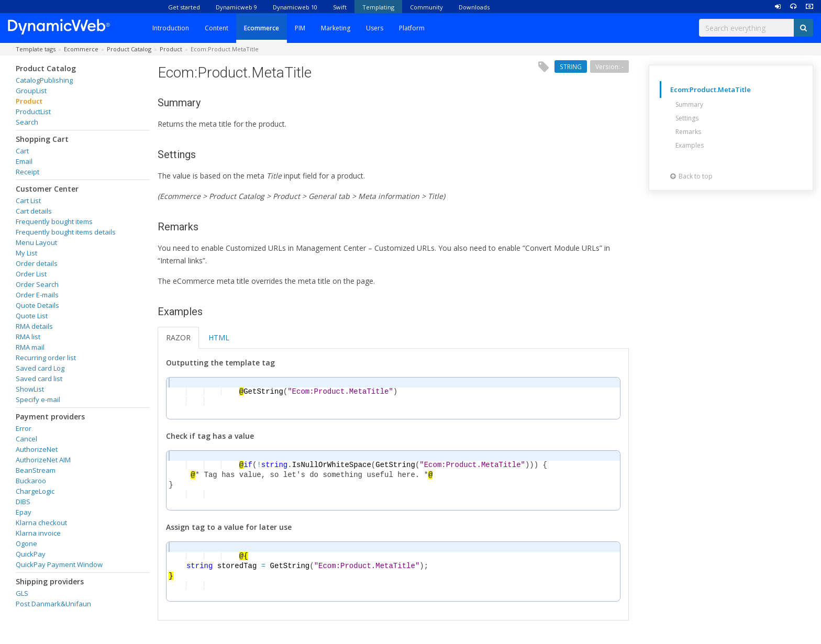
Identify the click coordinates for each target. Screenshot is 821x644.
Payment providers (50, 417)
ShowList (30, 389)
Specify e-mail (38, 399)
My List (26, 253)
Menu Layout (36, 242)
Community (426, 7)
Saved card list (39, 379)
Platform (412, 28)
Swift (340, 7)
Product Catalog (46, 68)
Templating (378, 7)
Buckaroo (31, 481)
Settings (687, 118)
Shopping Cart (42, 139)
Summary (689, 104)
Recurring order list (46, 358)
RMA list (28, 337)
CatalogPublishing (44, 80)
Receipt (27, 172)
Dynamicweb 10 (295, 7)
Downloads (474, 7)
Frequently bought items (54, 221)
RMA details (34, 326)
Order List (31, 274)
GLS (22, 593)
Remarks (688, 132)
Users (375, 28)
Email (24, 161)
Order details (37, 263)
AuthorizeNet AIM (43, 460)
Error (24, 428)
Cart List (28, 201)
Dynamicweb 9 (236, 7)
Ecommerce (262, 28)
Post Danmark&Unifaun (53, 604)
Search (27, 122)
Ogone (26, 543)
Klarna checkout (41, 523)
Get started (184, 7)
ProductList (33, 112)
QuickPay (31, 554)
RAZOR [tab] (178, 337)
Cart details (34, 211)
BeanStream (36, 470)
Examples (690, 145)
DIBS (23, 502)
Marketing (336, 28)
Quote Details (37, 305)
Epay (24, 512)
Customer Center (47, 189)
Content (217, 28)
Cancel (26, 439)
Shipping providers (50, 581)
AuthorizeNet (37, 449)
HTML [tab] (219, 337)
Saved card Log (40, 368)
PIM (300, 28)
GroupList (31, 91)
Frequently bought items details (66, 232)
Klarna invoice (38, 533)
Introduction (171, 28)
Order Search (37, 284)
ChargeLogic (35, 491)
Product (29, 101)
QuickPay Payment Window (59, 564)
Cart (22, 151)
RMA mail (30, 347)
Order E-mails (37, 295)
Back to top (691, 176)
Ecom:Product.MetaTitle (711, 90)
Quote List (32, 316)
